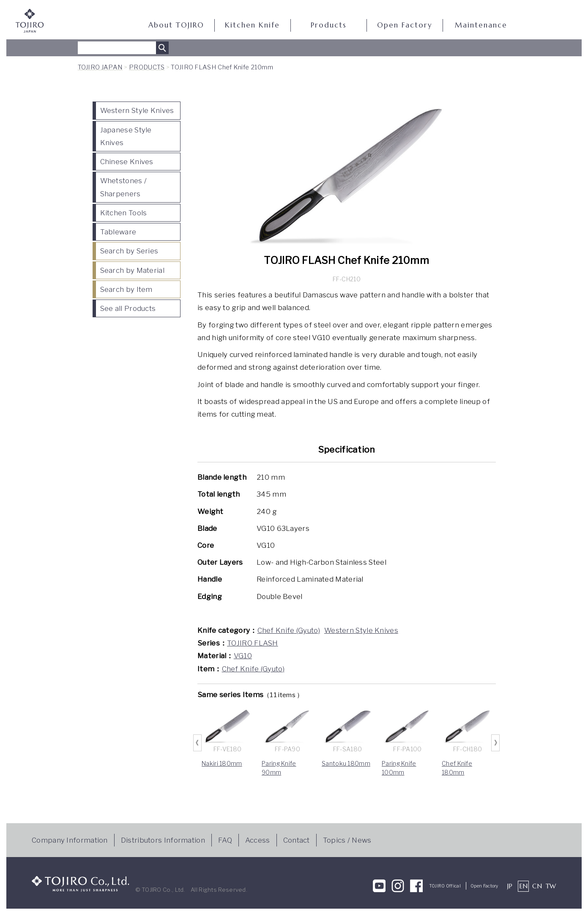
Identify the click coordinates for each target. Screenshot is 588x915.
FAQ (225, 840)
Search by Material (132, 270)
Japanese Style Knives (126, 136)
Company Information (70, 840)
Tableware (118, 232)
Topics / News (347, 840)
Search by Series (129, 251)
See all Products (128, 308)
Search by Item (126, 289)
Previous (197, 743)
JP (510, 886)
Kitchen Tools (124, 213)
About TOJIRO (176, 25)
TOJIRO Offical (445, 886)
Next (496, 743)
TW (551, 886)
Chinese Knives (127, 162)
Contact (297, 840)
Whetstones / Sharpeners (124, 187)
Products (329, 25)
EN (524, 886)
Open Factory (405, 25)
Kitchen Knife (252, 25)
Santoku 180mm (346, 763)
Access (258, 840)
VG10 (243, 656)
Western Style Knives (137, 110)
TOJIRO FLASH (253, 643)
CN (537, 886)
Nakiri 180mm (222, 763)
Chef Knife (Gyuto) (289, 630)
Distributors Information (163, 840)
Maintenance (481, 25)
